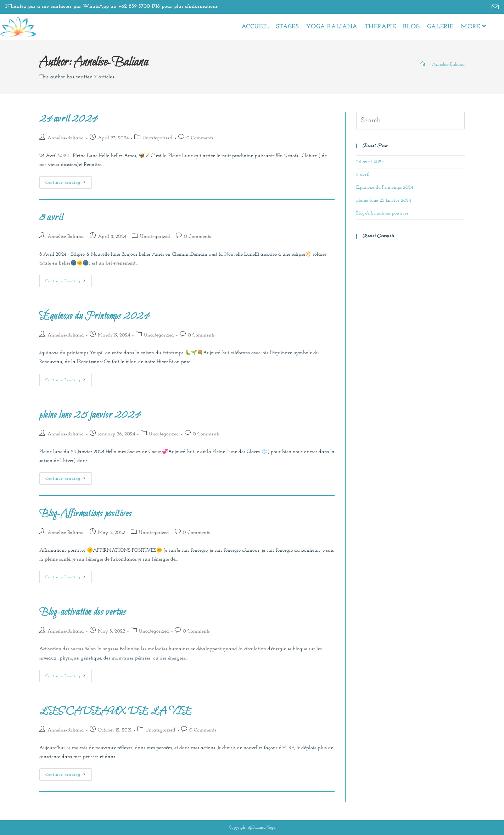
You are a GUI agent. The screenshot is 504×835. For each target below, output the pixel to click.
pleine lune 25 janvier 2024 (89, 415)
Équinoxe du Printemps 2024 (94, 316)
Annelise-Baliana (448, 64)
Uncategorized (158, 138)
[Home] (423, 64)
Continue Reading (69, 180)
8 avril (51, 218)
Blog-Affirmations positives (85, 514)
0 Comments (200, 138)
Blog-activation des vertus (83, 612)
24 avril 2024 (68, 119)
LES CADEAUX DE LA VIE (116, 711)
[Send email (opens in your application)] (494, 7)
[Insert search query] (410, 121)
